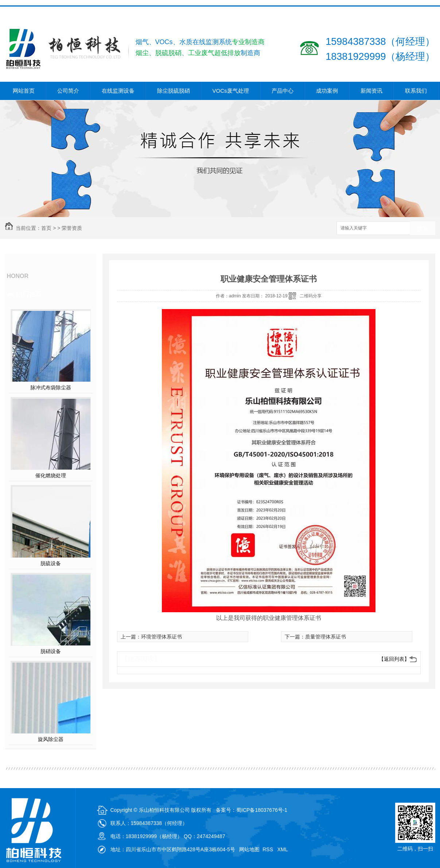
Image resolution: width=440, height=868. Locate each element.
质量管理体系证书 (326, 637)
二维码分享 (311, 296)
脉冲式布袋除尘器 (51, 387)
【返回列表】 (394, 659)
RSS (268, 849)
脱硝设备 (51, 651)
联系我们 (416, 91)
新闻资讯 (371, 91)
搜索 (423, 229)
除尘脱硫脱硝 (174, 91)
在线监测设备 (118, 91)
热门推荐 (29, 294)
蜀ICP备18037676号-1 (262, 810)
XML (283, 849)
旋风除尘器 (51, 739)
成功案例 (327, 91)
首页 (46, 228)
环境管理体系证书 (161, 637)
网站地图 (249, 849)
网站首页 (24, 91)
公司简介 (68, 91)
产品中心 (283, 91)
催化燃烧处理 (51, 475)
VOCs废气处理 (231, 91)
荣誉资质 (72, 228)
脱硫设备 (51, 563)
